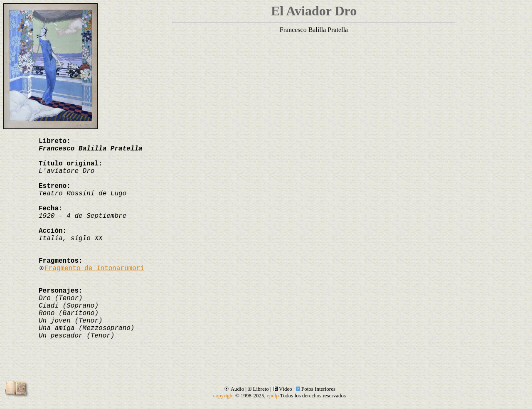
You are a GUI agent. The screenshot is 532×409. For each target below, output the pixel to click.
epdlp (273, 395)
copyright (224, 395)
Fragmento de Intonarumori (91, 269)
